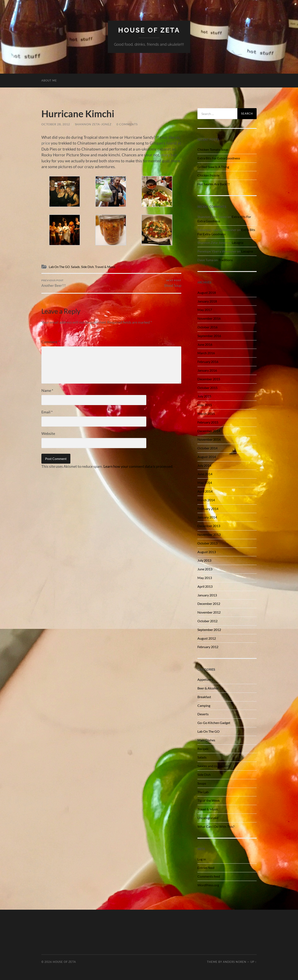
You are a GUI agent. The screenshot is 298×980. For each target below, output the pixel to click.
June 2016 (205, 344)
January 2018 (207, 301)
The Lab (203, 792)
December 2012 (209, 604)
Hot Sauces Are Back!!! (214, 184)
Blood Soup (173, 283)
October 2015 (207, 388)
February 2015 (208, 422)
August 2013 (207, 552)
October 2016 (207, 327)
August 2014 (207, 457)
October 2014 (207, 448)
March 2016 (206, 353)
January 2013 (207, 595)
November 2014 (209, 439)
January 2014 (207, 517)
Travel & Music (105, 267)
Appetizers (205, 679)
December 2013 (209, 526)
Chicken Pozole (208, 175)
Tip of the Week (209, 800)
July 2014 (204, 465)
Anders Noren (235, 962)
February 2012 (208, 647)
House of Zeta (149, 30)
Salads (75, 267)
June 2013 (205, 569)
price (46, 143)
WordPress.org (208, 885)
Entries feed (206, 868)
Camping (204, 705)
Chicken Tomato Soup (213, 149)
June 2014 (205, 474)
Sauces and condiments (214, 766)
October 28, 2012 (56, 124)
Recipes (203, 749)
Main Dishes (206, 740)
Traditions (226, 260)
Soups (202, 783)
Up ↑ (254, 962)
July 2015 (204, 396)
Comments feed (209, 876)
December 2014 (209, 431)
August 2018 (207, 293)
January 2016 (207, 370)
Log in (202, 859)
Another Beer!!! (54, 283)
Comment (50, 342)
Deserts (203, 714)
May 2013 (205, 578)
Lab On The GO (59, 267)
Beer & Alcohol (208, 688)
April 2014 (205, 491)
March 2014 (206, 500)
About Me (49, 80)
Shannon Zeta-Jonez (93, 124)
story (165, 155)
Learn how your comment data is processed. (138, 466)
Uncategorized (208, 818)
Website (48, 433)
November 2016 (209, 318)
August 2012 (207, 638)
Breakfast (204, 697)
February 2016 (208, 362)
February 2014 (208, 509)
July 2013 (204, 560)
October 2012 (207, 621)
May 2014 (205, 483)
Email (47, 412)
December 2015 (209, 379)
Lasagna (238, 242)
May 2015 (205, 405)
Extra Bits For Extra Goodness (219, 158)
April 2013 (205, 586)
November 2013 (209, 534)
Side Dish (87, 267)
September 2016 (209, 336)
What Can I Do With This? (216, 826)
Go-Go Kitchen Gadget (214, 723)
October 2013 (207, 543)
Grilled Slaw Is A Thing (213, 167)
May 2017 (205, 310)
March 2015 (206, 413)
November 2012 (209, 612)
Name (47, 390)
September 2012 (209, 630)
